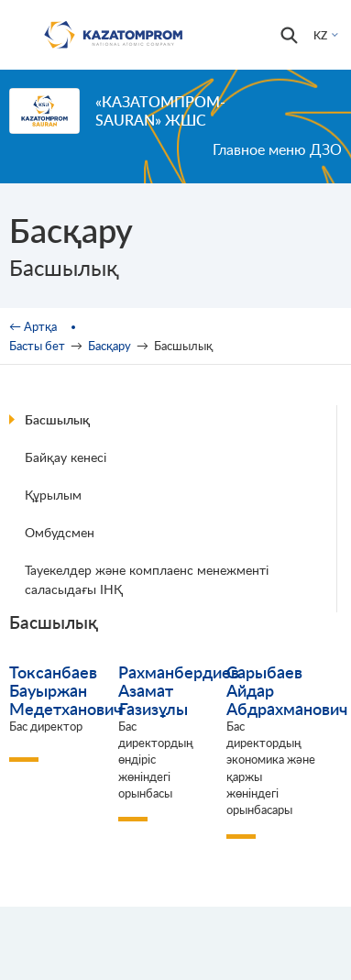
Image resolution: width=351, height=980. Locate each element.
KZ (320, 35)
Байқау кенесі (66, 457)
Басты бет (37, 346)
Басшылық (57, 419)
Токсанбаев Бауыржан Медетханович (66, 690)
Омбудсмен (60, 532)
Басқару (110, 346)
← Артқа (33, 326)
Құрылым (53, 495)
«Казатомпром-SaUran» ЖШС (160, 110)
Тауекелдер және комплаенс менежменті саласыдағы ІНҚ (147, 579)
